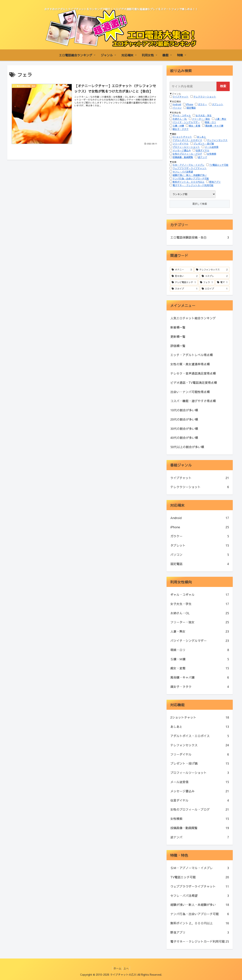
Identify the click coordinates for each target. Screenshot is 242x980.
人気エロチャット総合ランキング (193, 318)
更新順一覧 (178, 336)
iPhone (190, 104)
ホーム (116, 968)
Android (177, 104)
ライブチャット (181, 97)
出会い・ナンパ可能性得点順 (190, 392)
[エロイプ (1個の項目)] (215, 289)
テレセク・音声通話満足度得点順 (193, 373)
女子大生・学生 (204, 115)
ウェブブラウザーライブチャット (190, 168)
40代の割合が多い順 (184, 438)
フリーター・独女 (201, 119)
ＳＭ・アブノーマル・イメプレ (188, 165)
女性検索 (212, 154)
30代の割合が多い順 (184, 429)
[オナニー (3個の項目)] (182, 270)
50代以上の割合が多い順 (187, 447)
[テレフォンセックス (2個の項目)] (212, 270)
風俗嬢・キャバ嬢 (214, 126)
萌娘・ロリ (210, 122)
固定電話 (191, 108)
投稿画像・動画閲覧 (183, 157)
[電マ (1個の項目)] (222, 282)
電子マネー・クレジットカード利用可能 (193, 185)
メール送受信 (212, 147)
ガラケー (202, 104)
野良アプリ (215, 182)
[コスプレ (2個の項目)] (215, 276)
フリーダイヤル (181, 144)
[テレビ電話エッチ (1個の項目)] (184, 282)
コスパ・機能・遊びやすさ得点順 (193, 401)
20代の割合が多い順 (184, 419)
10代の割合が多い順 (184, 410)
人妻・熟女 (221, 119)
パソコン (177, 108)
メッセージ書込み (182, 150)
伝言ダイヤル (202, 150)
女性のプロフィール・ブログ (187, 154)
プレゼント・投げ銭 (204, 144)
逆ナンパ (202, 157)
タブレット (218, 104)
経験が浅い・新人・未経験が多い (190, 175)
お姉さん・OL (180, 119)
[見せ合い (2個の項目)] (185, 276)
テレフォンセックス (217, 140)
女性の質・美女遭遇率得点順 (190, 364)
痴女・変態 (195, 126)
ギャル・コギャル (182, 115)
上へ (127, 968)
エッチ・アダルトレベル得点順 (192, 355)
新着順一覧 (178, 327)
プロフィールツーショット (186, 147)
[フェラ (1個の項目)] (206, 282)
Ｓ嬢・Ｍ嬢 (178, 126)
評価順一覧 (178, 346)
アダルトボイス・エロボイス (187, 140)
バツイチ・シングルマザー (186, 122)
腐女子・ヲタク (181, 129)
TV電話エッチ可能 (219, 165)
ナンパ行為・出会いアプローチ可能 (191, 178)
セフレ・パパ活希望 (183, 172)
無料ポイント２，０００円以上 (188, 182)
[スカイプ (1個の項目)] (185, 289)
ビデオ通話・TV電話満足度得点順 (194, 382)
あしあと (202, 137)
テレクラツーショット (205, 97)
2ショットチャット (182, 137)
